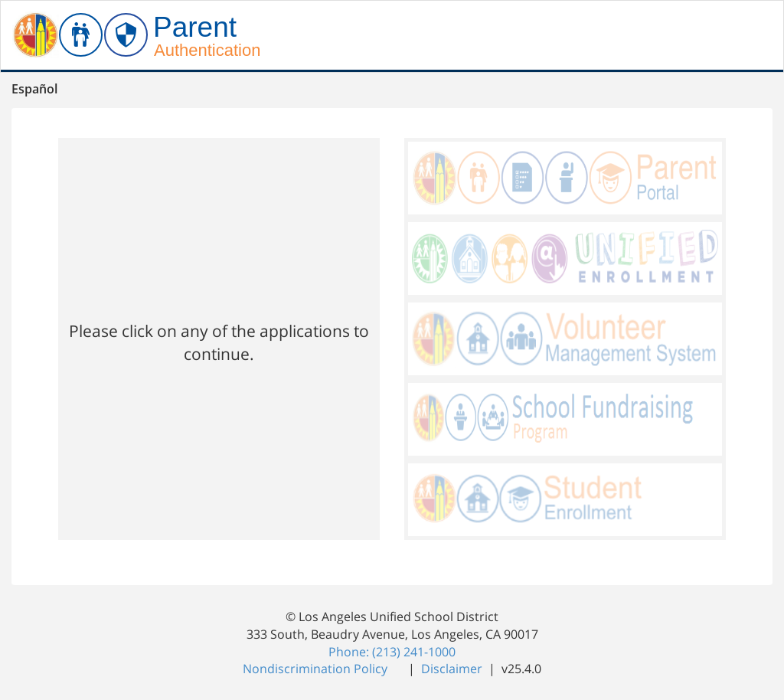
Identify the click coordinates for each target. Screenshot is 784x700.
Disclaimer (453, 669)
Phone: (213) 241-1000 (392, 652)
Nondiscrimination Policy (317, 669)
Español (34, 89)
